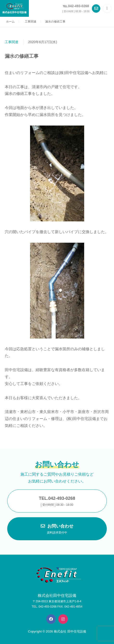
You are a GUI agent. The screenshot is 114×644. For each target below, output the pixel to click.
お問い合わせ (57, 529)
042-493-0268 (79, 6)
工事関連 (12, 42)
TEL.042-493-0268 (57, 502)
